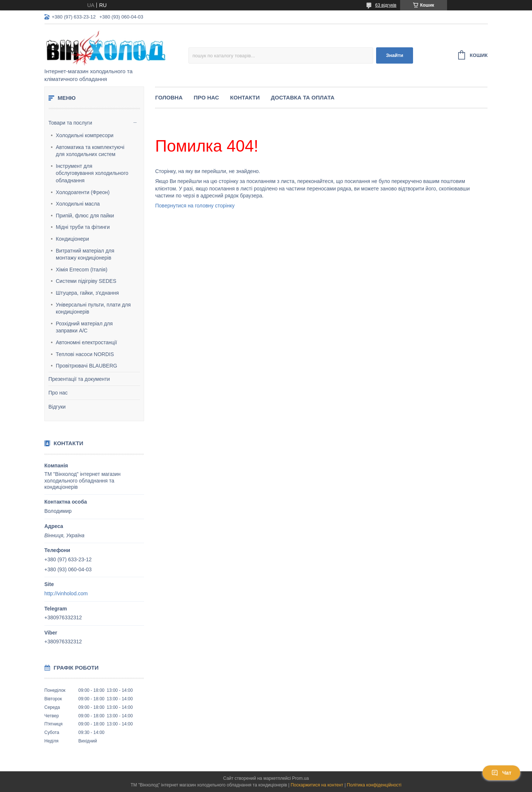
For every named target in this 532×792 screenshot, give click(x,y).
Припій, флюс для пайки (85, 216)
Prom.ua (301, 778)
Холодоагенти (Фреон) (83, 192)
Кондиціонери (72, 239)
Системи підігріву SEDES (86, 281)
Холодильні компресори (85, 135)
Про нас (58, 393)
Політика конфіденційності (374, 785)
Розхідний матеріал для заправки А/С (84, 327)
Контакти (245, 97)
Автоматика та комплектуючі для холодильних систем (90, 151)
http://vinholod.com (66, 593)
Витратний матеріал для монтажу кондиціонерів (85, 254)
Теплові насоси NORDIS (85, 354)
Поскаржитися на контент (317, 785)
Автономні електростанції (86, 342)
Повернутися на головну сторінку (195, 206)
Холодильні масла (78, 204)
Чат (501, 773)
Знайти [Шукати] (395, 55)
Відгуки (57, 407)
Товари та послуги (70, 123)
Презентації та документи (79, 379)
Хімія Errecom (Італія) (82, 270)
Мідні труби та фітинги (83, 227)
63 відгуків (386, 5)
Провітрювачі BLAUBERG (86, 366)
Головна (169, 97)
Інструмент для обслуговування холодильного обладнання (92, 173)
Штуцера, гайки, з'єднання (87, 293)
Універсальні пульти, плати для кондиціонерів (93, 308)
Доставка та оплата (303, 97)
